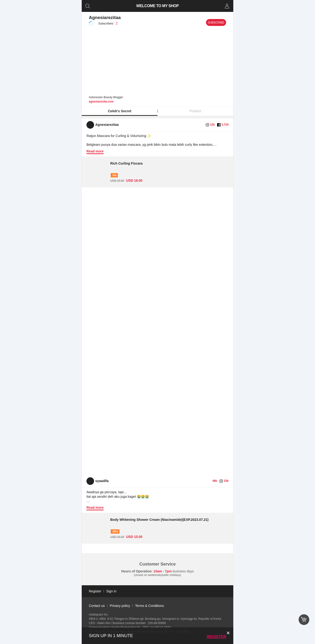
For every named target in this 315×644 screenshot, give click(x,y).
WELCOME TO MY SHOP (158, 6)
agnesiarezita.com (101, 102)
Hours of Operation (137, 571)
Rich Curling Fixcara (126, 163)
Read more (95, 151)
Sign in (111, 591)
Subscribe (216, 23)
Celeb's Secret (120, 111)
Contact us (97, 606)
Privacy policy (120, 606)
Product (196, 111)
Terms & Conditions (150, 606)
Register (216, 637)
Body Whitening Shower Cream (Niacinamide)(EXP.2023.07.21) (159, 520)
